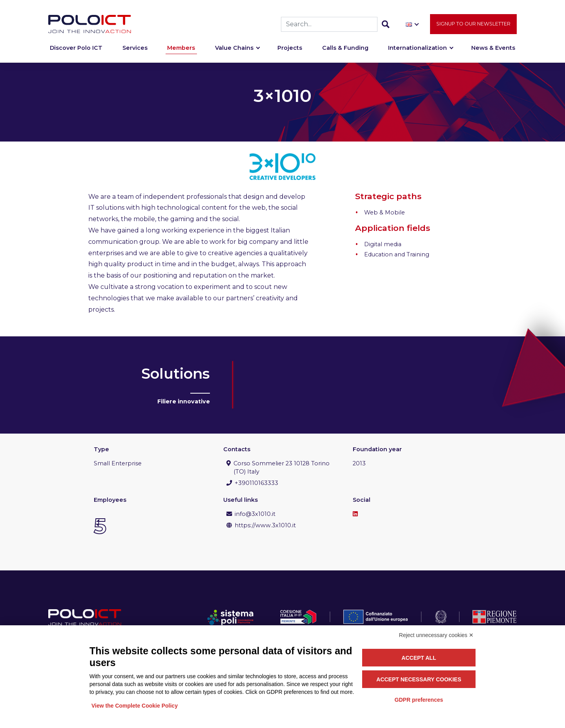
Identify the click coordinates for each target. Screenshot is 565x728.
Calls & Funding (345, 52)
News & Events (493, 52)
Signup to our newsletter (473, 28)
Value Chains (234, 52)
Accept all (419, 658)
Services (135, 52)
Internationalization (417, 52)
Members (181, 52)
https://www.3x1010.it (265, 525)
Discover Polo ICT (76, 52)
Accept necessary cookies (419, 679)
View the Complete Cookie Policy (135, 706)
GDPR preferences (419, 700)
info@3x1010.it (255, 514)
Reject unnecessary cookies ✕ (436, 635)
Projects (290, 52)
